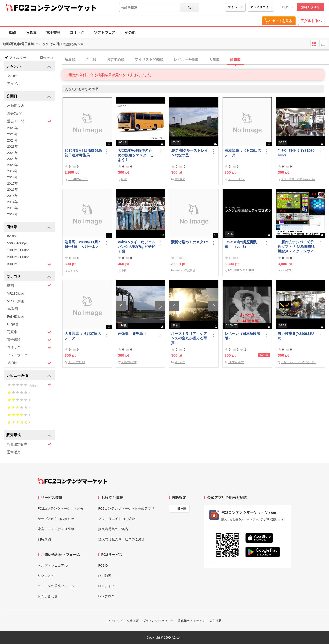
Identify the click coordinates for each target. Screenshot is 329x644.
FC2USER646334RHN (241, 271)
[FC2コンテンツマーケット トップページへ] (72, 481)
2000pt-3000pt (18, 257)
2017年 (13, 183)
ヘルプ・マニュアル (53, 565)
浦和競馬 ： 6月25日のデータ (243, 153)
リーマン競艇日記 (185, 271)
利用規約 (44, 539)
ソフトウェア (104, 32)
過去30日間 (29, 121)
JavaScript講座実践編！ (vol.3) (241, 244)
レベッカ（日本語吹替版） (242, 336)
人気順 (214, 59)
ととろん (73, 271)
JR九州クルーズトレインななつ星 (189, 153)
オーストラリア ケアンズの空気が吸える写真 (189, 338)
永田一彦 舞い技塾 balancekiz (298, 179)
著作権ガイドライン (192, 621)
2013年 (13, 208)
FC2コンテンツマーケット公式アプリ (126, 509)
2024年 (13, 140)
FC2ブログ (107, 596)
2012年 (13, 214)
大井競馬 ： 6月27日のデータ (83, 336)
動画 (13, 32)
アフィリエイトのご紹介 (117, 519)
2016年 (13, 190)
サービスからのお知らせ (56, 519)
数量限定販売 (29, 444)
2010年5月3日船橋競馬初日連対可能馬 (83, 153)
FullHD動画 (16, 316)
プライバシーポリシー (158, 621)
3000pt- (29, 264)
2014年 (13, 202)
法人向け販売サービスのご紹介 (122, 539)
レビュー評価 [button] (29, 376)
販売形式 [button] (29, 435)
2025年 (13, 134)
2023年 (13, 147)
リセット (47, 58)
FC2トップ (115, 621)
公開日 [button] (29, 97)
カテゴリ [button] (29, 276)
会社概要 (133, 621)
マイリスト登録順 (149, 59)
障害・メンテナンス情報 (56, 529)
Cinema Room (236, 362)
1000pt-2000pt (18, 250)
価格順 (235, 59)
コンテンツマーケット (64, 8)
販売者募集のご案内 (113, 529)
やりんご (180, 362)
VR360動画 (16, 301)
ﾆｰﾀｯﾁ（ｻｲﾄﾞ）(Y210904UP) (296, 153)
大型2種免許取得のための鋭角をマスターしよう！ (136, 155)
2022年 (13, 153)
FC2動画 (105, 576)
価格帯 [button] (29, 227)
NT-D (124, 179)
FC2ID (103, 565)
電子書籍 (53, 32)
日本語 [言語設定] (182, 509)
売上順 (91, 59)
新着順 (70, 59)
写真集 (31, 32)
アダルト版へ (311, 21)
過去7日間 (15, 113)
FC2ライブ (107, 586)
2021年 (13, 159)
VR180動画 (16, 293)
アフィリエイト (261, 7)
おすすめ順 (115, 59)
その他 (130, 32)
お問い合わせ (48, 596)
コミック (77, 32)
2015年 (13, 196)
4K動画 (13, 309)
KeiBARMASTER (78, 179)
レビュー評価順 (186, 59)
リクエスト (46, 576)
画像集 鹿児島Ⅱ (132, 334)
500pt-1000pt (17, 243)
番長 (124, 271)
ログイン (288, 7)
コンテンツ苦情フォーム (56, 586)
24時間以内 (16, 106)
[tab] (196, 60)
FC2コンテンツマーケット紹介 (61, 509)
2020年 (13, 165)
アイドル (14, 83)
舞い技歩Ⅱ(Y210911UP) (296, 336)
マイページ (235, 7)
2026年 (13, 128)
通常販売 (14, 452)
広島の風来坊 (129, 362)
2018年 (13, 177)
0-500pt (13, 236)
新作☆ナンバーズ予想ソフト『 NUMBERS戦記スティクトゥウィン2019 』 (296, 247)
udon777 (286, 271)
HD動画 (13, 324)
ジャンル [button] (29, 67)
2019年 (13, 171)
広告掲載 (216, 621)
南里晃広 (180, 179)
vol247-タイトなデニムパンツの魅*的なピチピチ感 (136, 247)
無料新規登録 (310, 7)
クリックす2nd (236, 179)
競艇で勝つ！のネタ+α (189, 242)
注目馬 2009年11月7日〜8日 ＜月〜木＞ (82, 244)
